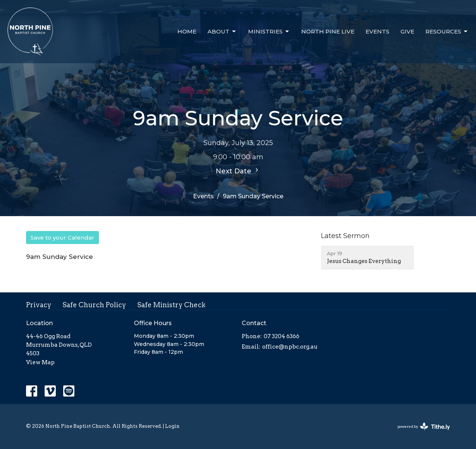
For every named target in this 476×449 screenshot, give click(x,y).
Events (377, 31)
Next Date (238, 171)
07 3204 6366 (282, 336)
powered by (424, 426)
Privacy (39, 305)
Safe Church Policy (94, 305)
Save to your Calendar (62, 238)
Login (172, 426)
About (222, 32)
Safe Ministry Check (171, 305)
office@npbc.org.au (290, 347)
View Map (40, 362)
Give (407, 31)
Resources (447, 32)
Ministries (269, 32)
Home (187, 31)
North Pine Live (328, 31)
